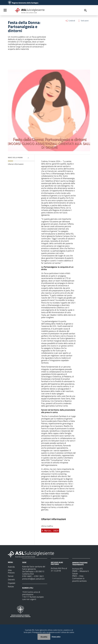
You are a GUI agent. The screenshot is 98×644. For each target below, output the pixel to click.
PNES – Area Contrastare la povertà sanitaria (79, 578)
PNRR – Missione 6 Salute (80, 572)
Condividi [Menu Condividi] (70, 21)
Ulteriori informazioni (16, 164)
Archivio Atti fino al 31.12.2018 (59, 569)
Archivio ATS (78, 569)
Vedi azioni (83, 21)
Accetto (44, 637)
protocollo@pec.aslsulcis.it (33, 579)
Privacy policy (56, 637)
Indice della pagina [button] (15, 157)
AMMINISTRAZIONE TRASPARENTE (80, 563)
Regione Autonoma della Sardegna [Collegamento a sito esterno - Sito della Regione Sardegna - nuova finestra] (25, 3)
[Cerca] (85, 10)
